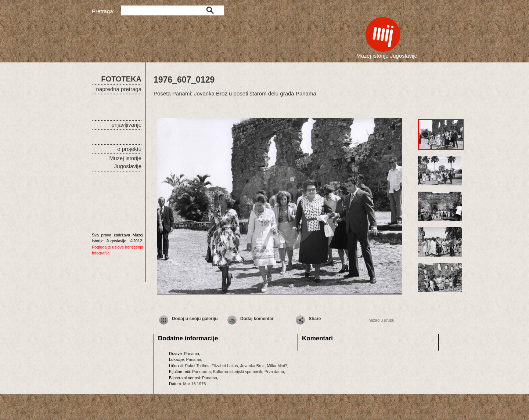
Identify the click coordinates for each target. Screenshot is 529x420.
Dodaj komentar (257, 319)
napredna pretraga (119, 89)
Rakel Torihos (197, 366)
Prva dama (274, 372)
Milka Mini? (277, 366)
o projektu (129, 149)
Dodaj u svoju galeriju (195, 319)
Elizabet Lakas (225, 366)
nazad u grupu (381, 320)
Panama (192, 354)
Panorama (201, 372)
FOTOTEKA (121, 79)
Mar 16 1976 (195, 384)
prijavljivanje (126, 125)
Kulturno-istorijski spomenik (238, 372)
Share (315, 319)
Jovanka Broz (253, 366)
